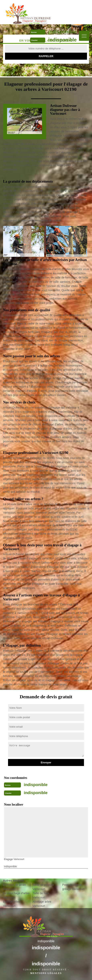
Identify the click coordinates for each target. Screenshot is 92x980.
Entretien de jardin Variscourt (14, 887)
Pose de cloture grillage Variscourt (73, 887)
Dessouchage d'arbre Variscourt (16, 895)
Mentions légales (46, 973)
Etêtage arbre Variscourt (12, 904)
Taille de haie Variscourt (41, 895)
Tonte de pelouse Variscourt (43, 887)
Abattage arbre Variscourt (42, 904)
